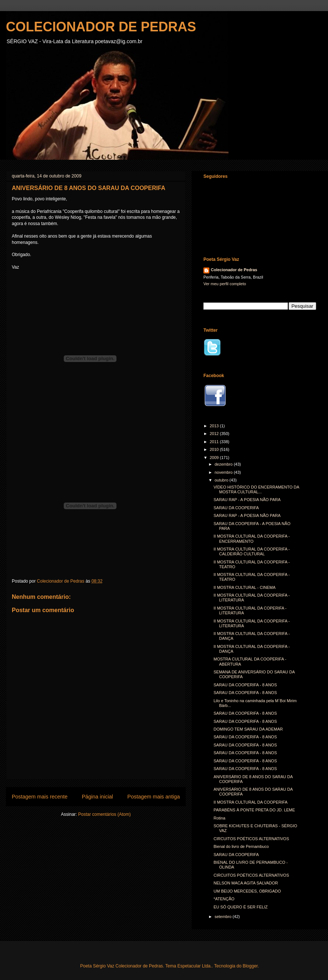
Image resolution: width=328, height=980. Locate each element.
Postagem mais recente (40, 797)
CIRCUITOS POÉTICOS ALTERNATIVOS (251, 839)
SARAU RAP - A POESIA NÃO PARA (247, 500)
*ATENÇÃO (224, 899)
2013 (215, 426)
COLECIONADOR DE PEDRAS (101, 27)
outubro (222, 480)
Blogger (250, 966)
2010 (215, 449)
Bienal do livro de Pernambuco (241, 846)
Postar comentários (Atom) (104, 814)
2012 (215, 434)
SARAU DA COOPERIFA (236, 508)
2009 (215, 458)
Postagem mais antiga (154, 797)
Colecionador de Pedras (234, 270)
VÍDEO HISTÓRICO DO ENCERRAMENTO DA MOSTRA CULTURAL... (256, 489)
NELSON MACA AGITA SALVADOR (246, 883)
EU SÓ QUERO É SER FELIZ (240, 907)
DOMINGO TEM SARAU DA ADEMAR (248, 729)
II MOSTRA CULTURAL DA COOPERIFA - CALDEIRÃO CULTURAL (252, 551)
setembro (224, 917)
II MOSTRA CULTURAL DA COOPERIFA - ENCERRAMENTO (252, 539)
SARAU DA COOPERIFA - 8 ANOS (245, 685)
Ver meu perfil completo (225, 284)
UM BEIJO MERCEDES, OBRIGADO (247, 891)
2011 (215, 442)
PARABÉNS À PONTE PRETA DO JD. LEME (254, 810)
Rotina (219, 818)
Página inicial (97, 797)
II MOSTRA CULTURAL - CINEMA (244, 587)
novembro (224, 472)
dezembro (224, 464)
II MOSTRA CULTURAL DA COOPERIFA (250, 802)
